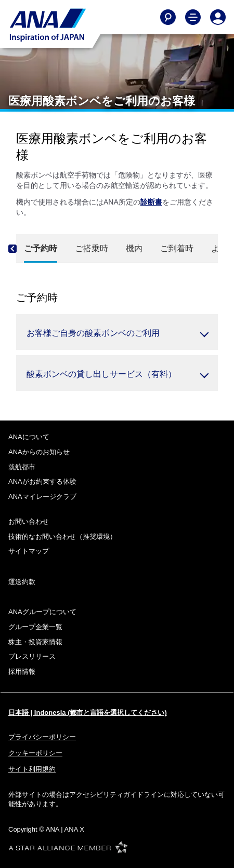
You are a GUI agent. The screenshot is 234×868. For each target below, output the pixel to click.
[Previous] (21, 249)
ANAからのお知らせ (39, 452)
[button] (117, 332)
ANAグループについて (42, 612)
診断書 (151, 202)
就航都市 (22, 467)
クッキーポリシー (35, 753)
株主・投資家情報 (35, 642)
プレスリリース (32, 656)
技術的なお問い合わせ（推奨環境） (62, 537)
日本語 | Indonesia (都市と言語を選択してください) (88, 713)
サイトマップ (29, 551)
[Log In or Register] (218, 17)
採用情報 (22, 672)
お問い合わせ (29, 521)
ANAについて (29, 437)
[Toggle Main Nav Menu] (193, 17)
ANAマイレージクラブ (42, 497)
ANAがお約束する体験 (42, 482)
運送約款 (22, 582)
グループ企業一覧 (35, 627)
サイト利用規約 (32, 769)
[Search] (168, 17)
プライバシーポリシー (42, 737)
